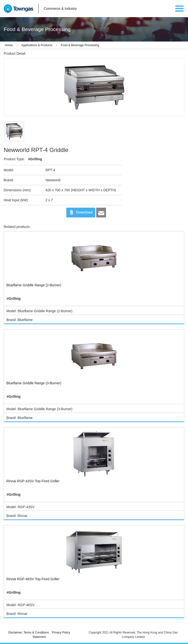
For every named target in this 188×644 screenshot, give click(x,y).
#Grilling (35, 159)
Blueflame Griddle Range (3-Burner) (34, 383)
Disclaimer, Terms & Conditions (29, 633)
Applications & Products (37, 45)
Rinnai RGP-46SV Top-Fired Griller (33, 579)
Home (9, 45)
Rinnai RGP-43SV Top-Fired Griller (33, 481)
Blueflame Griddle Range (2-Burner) (34, 285)
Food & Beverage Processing (80, 45)
